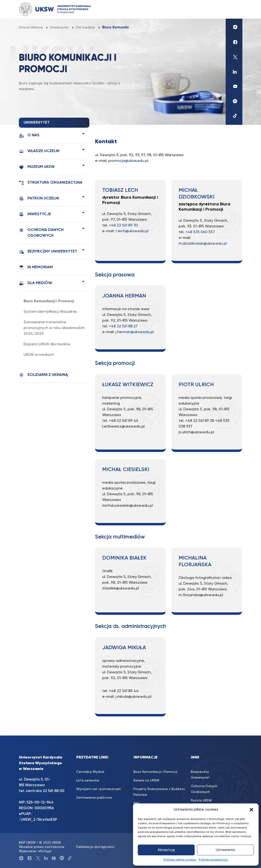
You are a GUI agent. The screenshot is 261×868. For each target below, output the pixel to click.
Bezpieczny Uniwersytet (48, 252)
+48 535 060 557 (200, 232)
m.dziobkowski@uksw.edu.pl (203, 244)
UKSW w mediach (39, 355)
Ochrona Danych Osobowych (41, 233)
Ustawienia (225, 850)
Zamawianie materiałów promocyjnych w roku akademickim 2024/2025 (54, 328)
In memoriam (36, 267)
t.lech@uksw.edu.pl (132, 231)
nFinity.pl (45, 851)
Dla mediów (35, 283)
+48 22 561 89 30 (123, 225)
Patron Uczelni (39, 199)
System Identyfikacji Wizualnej (50, 312)
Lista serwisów (88, 780)
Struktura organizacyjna (51, 183)
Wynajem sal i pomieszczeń (99, 789)
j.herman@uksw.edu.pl (135, 332)
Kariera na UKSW (146, 780)
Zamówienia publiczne (94, 798)
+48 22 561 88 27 (123, 326)
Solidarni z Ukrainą (43, 375)
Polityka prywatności (213, 860)
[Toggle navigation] (234, 9)
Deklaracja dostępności (95, 847)
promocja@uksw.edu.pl (128, 161)
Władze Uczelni (39, 151)
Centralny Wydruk (90, 772)
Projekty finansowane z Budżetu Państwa (159, 792)
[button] (251, 810)
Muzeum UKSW (37, 167)
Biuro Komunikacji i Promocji (49, 301)
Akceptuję (166, 850)
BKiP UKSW (27, 843)
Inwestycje (35, 214)
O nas (29, 135)
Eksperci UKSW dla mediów (47, 344)
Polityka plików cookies (180, 860)
